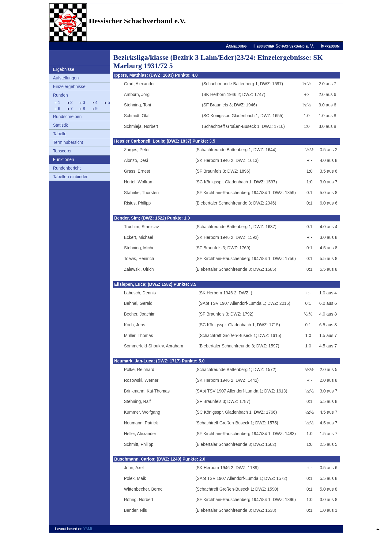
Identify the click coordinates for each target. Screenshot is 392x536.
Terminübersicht (68, 142)
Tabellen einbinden (71, 177)
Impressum (330, 46)
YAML (88, 529)
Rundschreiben (67, 117)
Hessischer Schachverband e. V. (284, 46)
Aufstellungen (66, 78)
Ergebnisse (64, 69)
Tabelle (60, 134)
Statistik (60, 125)
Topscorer (62, 151)
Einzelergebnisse (69, 86)
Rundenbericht (67, 168)
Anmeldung (236, 46)
